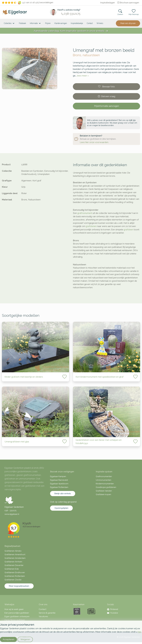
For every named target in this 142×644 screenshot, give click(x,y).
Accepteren (8, 639)
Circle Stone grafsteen (15, 620)
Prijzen (48, 23)
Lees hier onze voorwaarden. (94, 142)
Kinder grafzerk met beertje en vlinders (24, 377)
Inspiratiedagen (108, 3)
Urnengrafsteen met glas (17, 442)
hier (139, 632)
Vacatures (43, 616)
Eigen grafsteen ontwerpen (17, 616)
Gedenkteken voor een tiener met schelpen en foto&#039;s (99, 442)
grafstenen (91, 226)
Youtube (113, 613)
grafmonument (85, 213)
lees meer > (83, 76)
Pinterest (113, 609)
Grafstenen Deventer (14, 565)
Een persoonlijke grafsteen (17, 613)
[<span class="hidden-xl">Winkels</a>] (100, 23)
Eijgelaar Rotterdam (59, 487)
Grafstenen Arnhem (13, 562)
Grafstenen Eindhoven (15, 573)
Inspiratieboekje (77, 23)
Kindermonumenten (105, 484)
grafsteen (128, 230)
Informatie (36, 23)
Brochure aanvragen (128, 3)
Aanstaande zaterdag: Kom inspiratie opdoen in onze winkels (71, 31)
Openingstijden (61, 508)
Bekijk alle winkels (63, 494)
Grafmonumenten (104, 476)
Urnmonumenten (104, 480)
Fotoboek (22, 23)
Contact (90, 23)
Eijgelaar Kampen (58, 476)
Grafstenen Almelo (13, 551)
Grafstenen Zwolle (13, 580)
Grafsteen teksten (104, 491)
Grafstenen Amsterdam (15, 558)
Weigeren (25, 639)
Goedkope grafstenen (106, 487)
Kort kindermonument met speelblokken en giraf (100, 377)
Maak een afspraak (128, 23)
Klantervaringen (61, 23)
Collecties (9, 23)
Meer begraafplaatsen (19, 586)
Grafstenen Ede (12, 569)
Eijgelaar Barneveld (59, 480)
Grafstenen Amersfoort (15, 554)
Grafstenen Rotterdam (15, 576)
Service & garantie (47, 613)
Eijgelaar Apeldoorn (59, 484)
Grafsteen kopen (103, 494)
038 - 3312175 (10, 511)
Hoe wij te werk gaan (14, 609)
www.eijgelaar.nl (12, 514)
